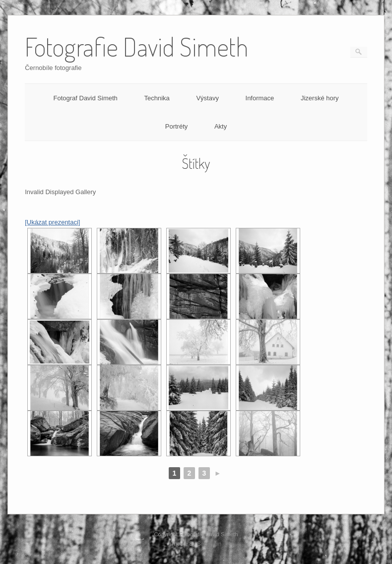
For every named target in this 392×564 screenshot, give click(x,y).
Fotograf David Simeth (85, 98)
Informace (260, 98)
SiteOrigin (209, 544)
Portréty (177, 126)
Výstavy (207, 98)
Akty (221, 126)
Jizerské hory (320, 98)
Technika (157, 98)
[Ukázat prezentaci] (52, 222)
